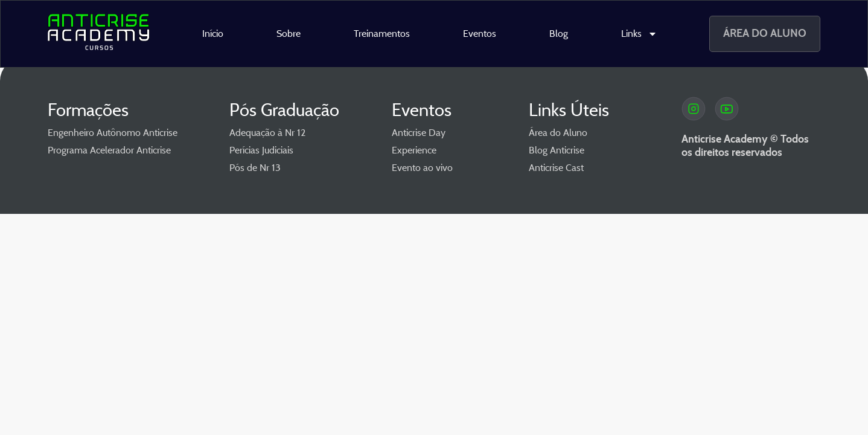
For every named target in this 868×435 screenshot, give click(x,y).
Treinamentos (382, 34)
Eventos (480, 34)
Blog (559, 34)
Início (213, 34)
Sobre (289, 34)
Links (639, 34)
